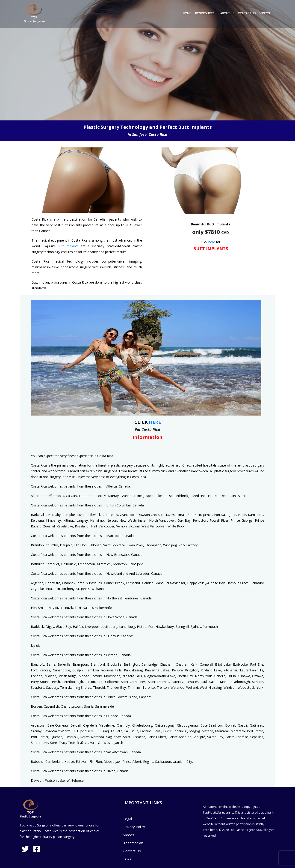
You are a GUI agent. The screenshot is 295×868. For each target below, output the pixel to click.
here (212, 242)
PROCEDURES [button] (205, 13)
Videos (265, 13)
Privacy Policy (134, 827)
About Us (227, 13)
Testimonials (133, 843)
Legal (128, 819)
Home (187, 13)
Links (127, 859)
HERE (155, 422)
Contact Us (247, 13)
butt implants (68, 246)
